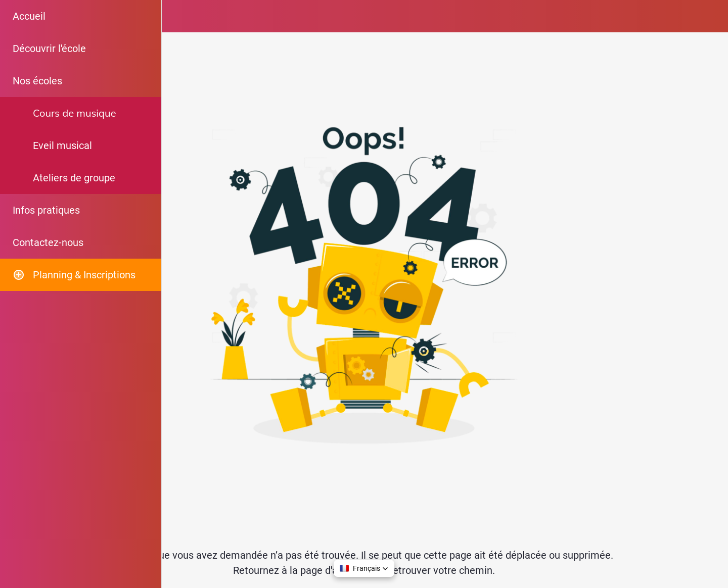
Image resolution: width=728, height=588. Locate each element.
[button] (364, 568)
